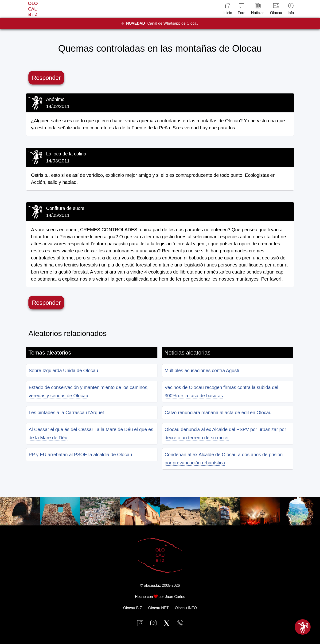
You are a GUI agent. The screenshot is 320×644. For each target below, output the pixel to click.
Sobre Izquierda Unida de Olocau (63, 370)
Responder (46, 78)
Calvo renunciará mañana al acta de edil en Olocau (218, 413)
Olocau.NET (158, 608)
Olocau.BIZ (133, 608)
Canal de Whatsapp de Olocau (162, 23)
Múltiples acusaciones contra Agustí (202, 370)
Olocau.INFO (186, 608)
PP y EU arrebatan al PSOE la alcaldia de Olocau (80, 455)
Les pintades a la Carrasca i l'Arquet (66, 413)
